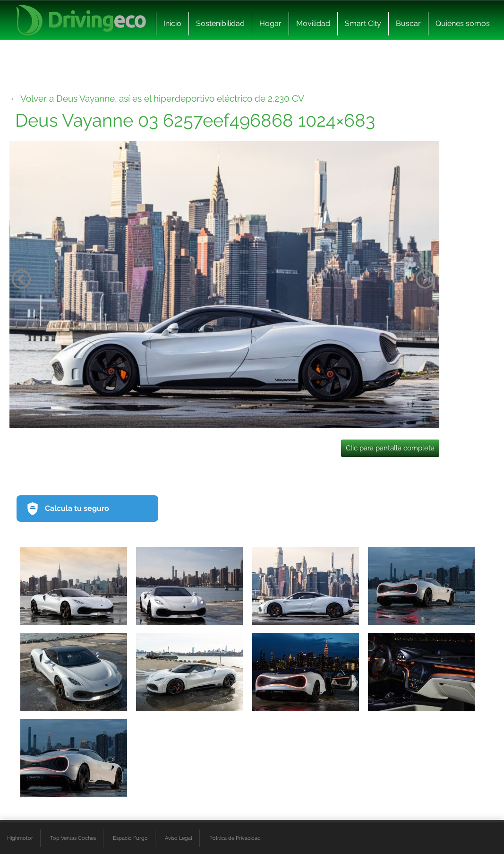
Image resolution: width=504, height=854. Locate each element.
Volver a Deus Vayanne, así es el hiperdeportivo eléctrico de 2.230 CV (162, 98)
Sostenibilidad (220, 23)
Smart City (363, 23)
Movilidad (313, 23)
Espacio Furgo (130, 838)
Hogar (270, 23)
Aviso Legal (179, 838)
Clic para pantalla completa (390, 448)
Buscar (408, 23)
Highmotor (20, 838)
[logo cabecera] (81, 20)
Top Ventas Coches (73, 838)
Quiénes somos (463, 23)
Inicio (172, 23)
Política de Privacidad (235, 838)
